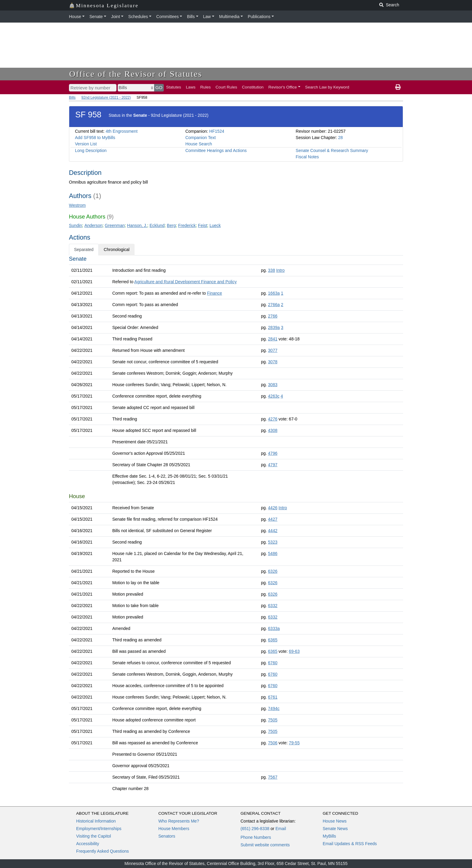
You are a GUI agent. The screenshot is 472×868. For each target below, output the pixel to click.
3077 (273, 350)
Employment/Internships (99, 829)
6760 (273, 663)
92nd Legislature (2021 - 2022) (106, 98)
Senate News (335, 829)
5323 (273, 542)
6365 (273, 640)
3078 (273, 362)
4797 (273, 465)
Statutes (174, 87)
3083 (273, 385)
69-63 (294, 651)
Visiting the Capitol (94, 836)
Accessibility (88, 844)
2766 (273, 316)
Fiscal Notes (307, 157)
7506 (273, 743)
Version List (86, 144)
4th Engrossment (122, 131)
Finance (215, 293)
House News (335, 821)
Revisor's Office (283, 87)
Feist (203, 225)
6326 (273, 571)
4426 (273, 508)
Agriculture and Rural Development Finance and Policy (185, 282)
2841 (273, 339)
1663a (274, 293)
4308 (273, 430)
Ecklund (157, 225)
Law (207, 17)
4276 (273, 419)
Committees (168, 17)
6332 (273, 606)
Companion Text (201, 138)
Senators (167, 836)
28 (340, 138)
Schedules (138, 17)
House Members (174, 829)
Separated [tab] (84, 250)
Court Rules (226, 87)
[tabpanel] (236, 525)
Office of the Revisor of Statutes (136, 74)
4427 (273, 519)
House (75, 17)
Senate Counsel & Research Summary (332, 150)
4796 (273, 453)
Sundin (76, 225)
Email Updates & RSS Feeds (350, 844)
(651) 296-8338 (255, 829)
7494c (274, 708)
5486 (273, 553)
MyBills (329, 836)
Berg (171, 225)
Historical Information (96, 821)
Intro (281, 270)
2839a (274, 327)
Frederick (187, 225)
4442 (273, 531)
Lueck (215, 225)
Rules (205, 87)
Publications (259, 17)
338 (271, 270)
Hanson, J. (137, 225)
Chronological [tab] (117, 250)
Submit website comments (265, 845)
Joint (116, 17)
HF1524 (217, 131)
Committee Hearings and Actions (216, 150)
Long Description (91, 150)
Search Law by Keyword (327, 87)
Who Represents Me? (179, 821)
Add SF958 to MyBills (95, 138)
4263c (274, 396)
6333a (274, 628)
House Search (199, 144)
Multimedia (229, 17)
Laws (191, 87)
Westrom (77, 205)
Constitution (253, 87)
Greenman (115, 225)
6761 (273, 697)
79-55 (294, 743)
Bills (191, 17)
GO (159, 87)
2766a (274, 305)
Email (281, 829)
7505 (273, 720)
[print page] (398, 87)
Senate (96, 17)
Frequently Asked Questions (102, 851)
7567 (273, 777)
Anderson (93, 225)
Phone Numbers (256, 837)
